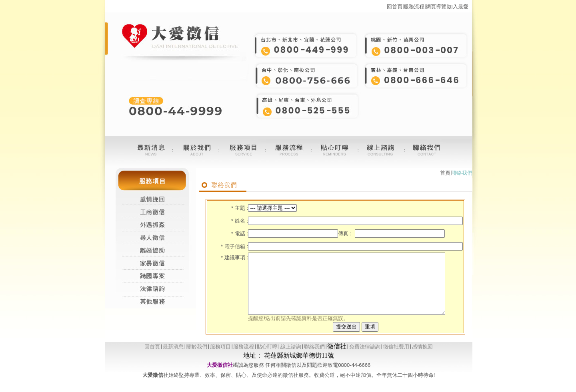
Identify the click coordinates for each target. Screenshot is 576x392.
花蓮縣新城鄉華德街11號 (299, 367)
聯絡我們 (314, 359)
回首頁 (395, 7)
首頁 (445, 173)
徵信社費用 (396, 359)
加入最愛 (458, 7)
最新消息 (173, 359)
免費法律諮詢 (365, 359)
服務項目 (220, 359)
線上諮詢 (291, 359)
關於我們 (197, 359)
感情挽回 (422, 359)
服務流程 (414, 7)
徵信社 (337, 358)
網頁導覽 (436, 7)
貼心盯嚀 (267, 359)
